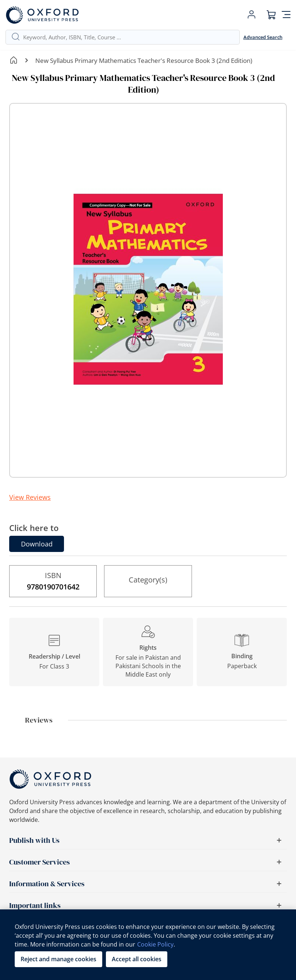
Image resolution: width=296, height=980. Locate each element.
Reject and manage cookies (58, 959)
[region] (148, 945)
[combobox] (129, 37)
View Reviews (30, 497)
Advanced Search (263, 37)
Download (37, 544)
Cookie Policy (155, 944)
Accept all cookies (137, 959)
